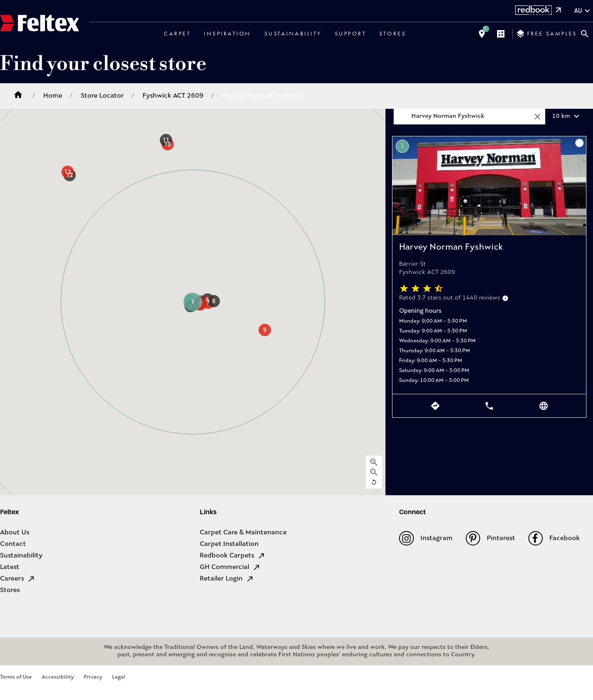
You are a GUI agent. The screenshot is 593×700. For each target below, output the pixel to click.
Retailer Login (227, 579)
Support (351, 33)
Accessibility (58, 677)
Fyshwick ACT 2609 (173, 96)
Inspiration (228, 33)
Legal (119, 677)
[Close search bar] (585, 34)
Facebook (554, 538)
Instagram (426, 538)
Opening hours (420, 311)
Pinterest (490, 538)
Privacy (93, 677)
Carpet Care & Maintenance (243, 533)
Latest (10, 567)
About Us (15, 533)
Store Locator (102, 96)
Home (53, 96)
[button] (193, 302)
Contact (13, 544)
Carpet (177, 33)
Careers (18, 579)
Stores (393, 33)
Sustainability (293, 33)
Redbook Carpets (233, 556)
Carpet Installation (229, 544)
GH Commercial (230, 567)
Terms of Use (16, 677)
